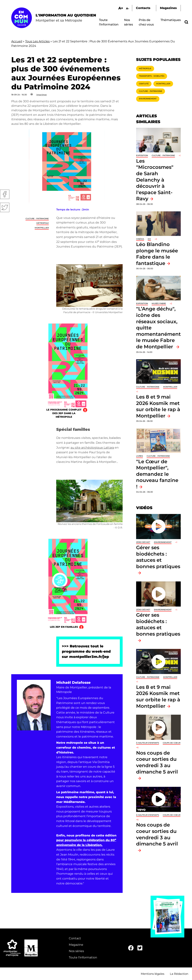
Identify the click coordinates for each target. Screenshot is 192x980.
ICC (149, 239)
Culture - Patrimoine (37, 219)
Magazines (168, 8)
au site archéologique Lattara (92, 448)
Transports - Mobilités (152, 76)
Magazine (76, 945)
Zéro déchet (143, 542)
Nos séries (76, 951)
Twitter (5, 207)
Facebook (5, 194)
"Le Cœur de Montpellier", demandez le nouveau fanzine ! (157, 474)
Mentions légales (153, 974)
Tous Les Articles (37, 41)
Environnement (148, 99)
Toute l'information (83, 957)
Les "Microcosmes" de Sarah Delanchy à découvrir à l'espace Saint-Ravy (155, 180)
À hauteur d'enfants (148, 743)
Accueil (17, 41)
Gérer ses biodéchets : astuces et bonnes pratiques (158, 557)
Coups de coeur (172, 743)
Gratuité (144, 84)
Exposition (142, 155)
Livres (139, 456)
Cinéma (140, 239)
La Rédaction (179, 974)
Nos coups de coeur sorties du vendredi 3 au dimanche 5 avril (157, 762)
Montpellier (42, 228)
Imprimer (42, 95)
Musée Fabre (159, 303)
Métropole (43, 223)
